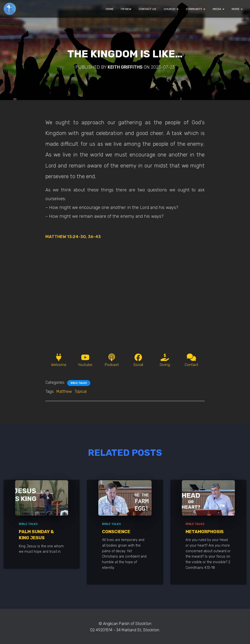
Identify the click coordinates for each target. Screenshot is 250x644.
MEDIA (219, 9)
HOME (110, 9)
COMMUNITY (196, 9)
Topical (80, 392)
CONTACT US (147, 9)
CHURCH (171, 9)
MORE (237, 9)
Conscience (116, 532)
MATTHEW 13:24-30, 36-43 (74, 237)
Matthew (64, 392)
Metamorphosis (205, 532)
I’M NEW (126, 9)
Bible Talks (79, 384)
